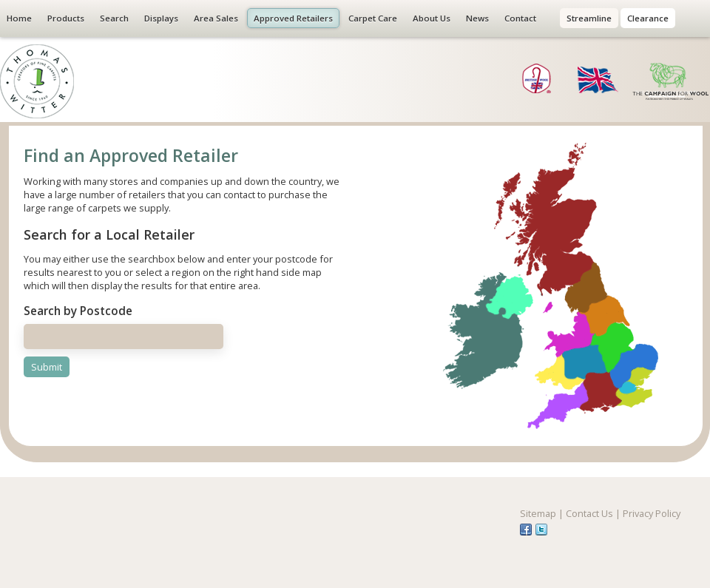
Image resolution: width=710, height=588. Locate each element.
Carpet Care (373, 18)
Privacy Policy (652, 513)
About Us (432, 18)
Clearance (648, 18)
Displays (161, 18)
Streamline (589, 18)
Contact (520, 18)
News (477, 18)
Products (66, 18)
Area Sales (216, 18)
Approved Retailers (293, 18)
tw (541, 530)
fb (526, 530)
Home (19, 18)
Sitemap (538, 513)
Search (114, 18)
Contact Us (589, 513)
